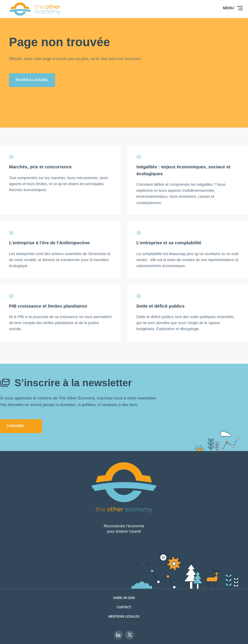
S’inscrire (16, 426)
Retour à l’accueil (32, 80)
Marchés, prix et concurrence (40, 167)
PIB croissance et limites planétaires (48, 306)
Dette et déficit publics (161, 306)
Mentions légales (124, 617)
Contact (124, 607)
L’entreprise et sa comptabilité (169, 243)
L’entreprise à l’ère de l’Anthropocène (49, 243)
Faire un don (124, 598)
